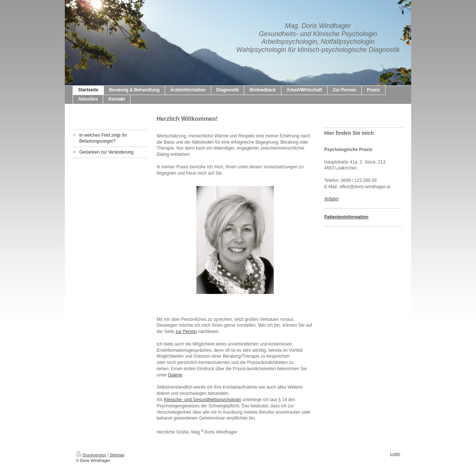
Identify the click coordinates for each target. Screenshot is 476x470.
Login (395, 454)
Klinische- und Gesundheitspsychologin (202, 400)
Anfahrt (331, 199)
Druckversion (91, 455)
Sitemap (117, 455)
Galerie (175, 375)
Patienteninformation (346, 217)
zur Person (186, 332)
